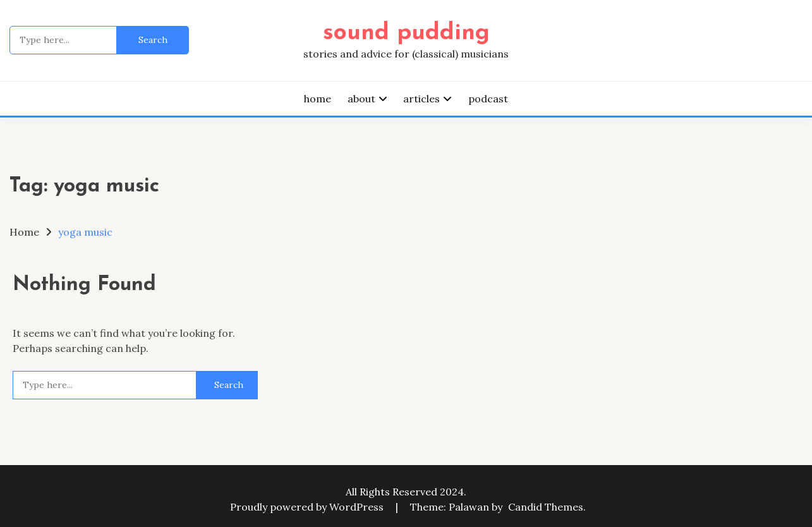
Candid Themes (546, 507)
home (318, 99)
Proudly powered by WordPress (308, 507)
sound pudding (406, 33)
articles (421, 99)
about (361, 99)
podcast (488, 99)
